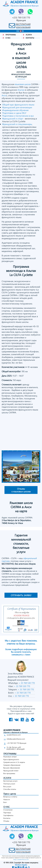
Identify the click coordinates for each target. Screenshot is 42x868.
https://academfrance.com (21, 859)
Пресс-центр (10, 794)
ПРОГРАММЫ (10, 754)
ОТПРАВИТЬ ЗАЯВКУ (21, 595)
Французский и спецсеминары (17, 124)
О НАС (7, 807)
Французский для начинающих (17, 107)
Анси (4, 95)
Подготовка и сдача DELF (14, 113)
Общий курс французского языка (18, 105)
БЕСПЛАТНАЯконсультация (23, 26)
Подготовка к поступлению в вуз (18, 116)
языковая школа (23, 84)
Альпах (21, 90)
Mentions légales (21, 865)
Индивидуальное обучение (15, 110)
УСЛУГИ (7, 778)
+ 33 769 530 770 (26, 683)
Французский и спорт (13, 119)
